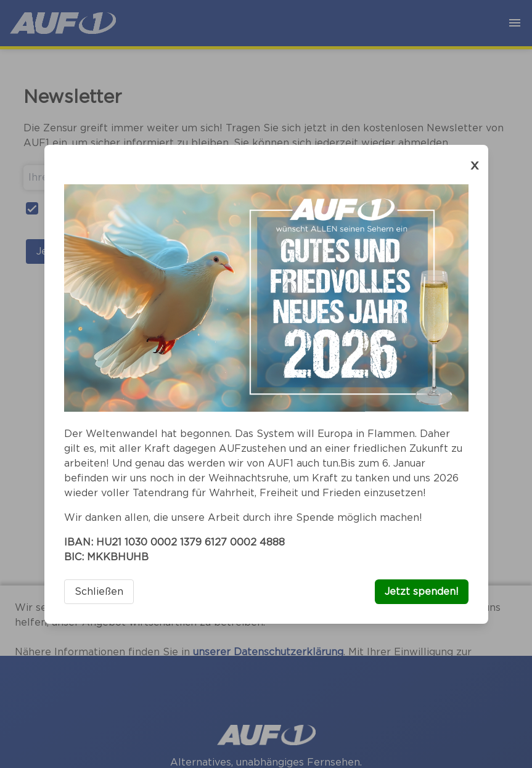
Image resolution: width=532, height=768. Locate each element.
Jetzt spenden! (422, 592)
